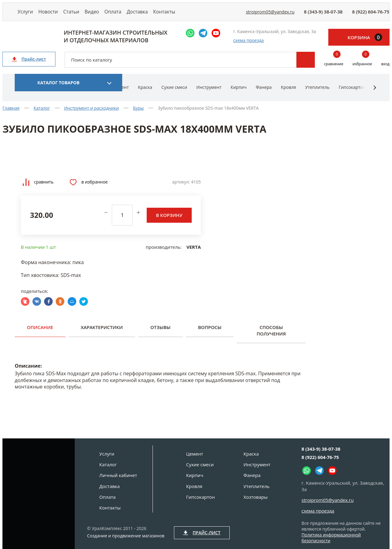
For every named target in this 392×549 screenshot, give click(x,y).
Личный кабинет (118, 475)
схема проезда (248, 46)
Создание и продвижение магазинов (126, 536)
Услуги (28, 15)
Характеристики (102, 333)
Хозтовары (256, 497)
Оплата (138, 15)
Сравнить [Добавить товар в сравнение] (38, 188)
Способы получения (271, 336)
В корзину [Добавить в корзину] (169, 221)
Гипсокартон (352, 93)
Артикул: (181, 188)
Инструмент (209, 93)
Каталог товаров (58, 89)
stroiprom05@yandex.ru (270, 15)
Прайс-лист (29, 65)
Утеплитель (317, 93)
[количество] (122, 221)
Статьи (85, 15)
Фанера (264, 93)
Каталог (108, 464)
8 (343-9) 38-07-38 (323, 15)
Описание (40, 333)
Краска (145, 93)
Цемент (195, 454)
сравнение (334, 65)
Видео (111, 15)
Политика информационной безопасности (331, 538)
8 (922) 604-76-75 (371, 15)
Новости (56, 15)
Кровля (288, 93)
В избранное (89, 188)
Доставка (168, 15)
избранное (362, 65)
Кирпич (239, 93)
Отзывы (160, 333)
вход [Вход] (385, 70)
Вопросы (210, 333)
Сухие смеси (174, 93)
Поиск (306, 66)
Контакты (200, 15)
